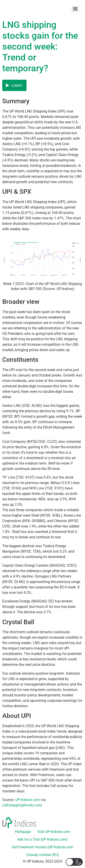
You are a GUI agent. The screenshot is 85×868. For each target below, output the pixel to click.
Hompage (23, 832)
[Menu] (75, 9)
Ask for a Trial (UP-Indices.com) (43, 839)
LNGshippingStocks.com (22, 805)
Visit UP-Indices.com (54, 832)
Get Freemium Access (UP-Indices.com (42, 847)
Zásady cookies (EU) (42, 855)
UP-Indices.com (28, 800)
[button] (74, 862)
